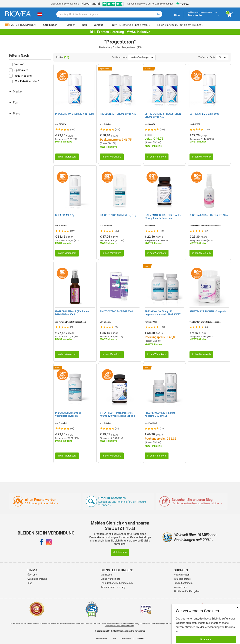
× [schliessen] (237, 607)
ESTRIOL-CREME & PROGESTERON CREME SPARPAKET (163, 115)
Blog (30, 583)
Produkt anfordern (183, 583)
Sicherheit (140, 639)
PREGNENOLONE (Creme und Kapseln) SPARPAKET (160, 414)
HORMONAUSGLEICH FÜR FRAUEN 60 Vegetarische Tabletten (163, 217)
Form (15, 102)
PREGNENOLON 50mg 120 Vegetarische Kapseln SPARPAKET (163, 313)
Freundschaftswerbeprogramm (117, 583)
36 (222, 57)
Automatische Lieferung (113, 587)
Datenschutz (126, 639)
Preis (15, 113)
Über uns (32, 575)
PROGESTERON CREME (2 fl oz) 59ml (74, 114)
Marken (71, 25)
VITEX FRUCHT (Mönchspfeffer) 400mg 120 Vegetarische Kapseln (117, 414)
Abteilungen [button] (51, 25)
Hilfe (177, 15)
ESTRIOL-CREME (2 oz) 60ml (204, 114)
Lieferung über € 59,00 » (131, 25)
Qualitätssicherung (37, 579)
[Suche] (158, 14)
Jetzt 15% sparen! (21, 25)
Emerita (107, 322)
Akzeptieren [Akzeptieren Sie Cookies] (206, 640)
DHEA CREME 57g (65, 215)
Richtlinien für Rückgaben (187, 591)
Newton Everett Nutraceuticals (207, 226)
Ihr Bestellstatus (182, 579)
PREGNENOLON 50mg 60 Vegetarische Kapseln (68, 414)
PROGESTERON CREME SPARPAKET (119, 114)
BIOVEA (62, 124)
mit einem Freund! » (180, 25)
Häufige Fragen (182, 575)
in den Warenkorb (67, 157)
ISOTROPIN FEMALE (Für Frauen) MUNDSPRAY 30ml (72, 313)
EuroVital (63, 226)
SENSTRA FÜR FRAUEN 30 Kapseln (208, 311)
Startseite (104, 47)
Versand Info (180, 587)
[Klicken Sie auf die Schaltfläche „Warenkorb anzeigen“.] (231, 15)
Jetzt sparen (120, 552)
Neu (84, 25)
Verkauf (99, 25)
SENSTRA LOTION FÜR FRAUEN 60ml (209, 215)
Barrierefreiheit (101, 639)
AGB (114, 639)
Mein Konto (107, 575)
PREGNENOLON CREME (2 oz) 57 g (118, 215)
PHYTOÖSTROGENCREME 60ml (116, 311)
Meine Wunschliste (110, 579)
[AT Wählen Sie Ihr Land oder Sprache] (41, 14)
